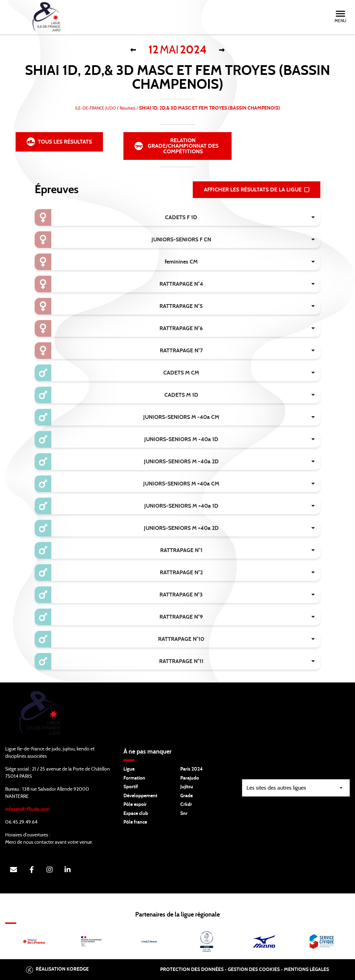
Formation (134, 778)
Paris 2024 (192, 769)
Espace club (136, 814)
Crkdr (186, 805)
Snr (184, 814)
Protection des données (192, 970)
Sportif (131, 787)
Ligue (129, 769)
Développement (140, 796)
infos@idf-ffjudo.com (27, 809)
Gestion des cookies (254, 970)
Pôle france (135, 822)
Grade (187, 796)
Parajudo (190, 778)
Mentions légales (306, 970)
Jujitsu (187, 787)
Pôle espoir (135, 805)
